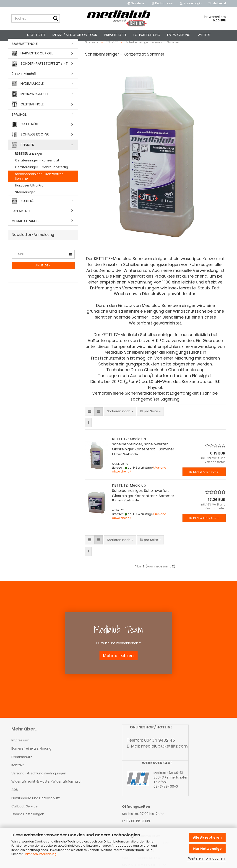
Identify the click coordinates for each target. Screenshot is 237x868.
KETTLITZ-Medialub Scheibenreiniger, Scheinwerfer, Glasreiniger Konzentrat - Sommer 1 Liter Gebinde (143, 459)
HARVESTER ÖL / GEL (32, 66)
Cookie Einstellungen (28, 827)
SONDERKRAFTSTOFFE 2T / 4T (40, 76)
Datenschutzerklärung (40, 854)
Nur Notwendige (207, 849)
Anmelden (43, 278)
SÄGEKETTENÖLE (25, 56)
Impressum (20, 753)
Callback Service (25, 819)
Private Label (115, 35)
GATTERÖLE (25, 137)
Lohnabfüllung (147, 35)
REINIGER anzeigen (29, 166)
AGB (15, 802)
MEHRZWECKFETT (30, 106)
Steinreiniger (25, 205)
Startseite (36, 35)
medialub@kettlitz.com (164, 759)
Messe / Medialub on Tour (75, 35)
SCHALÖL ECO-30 (30, 147)
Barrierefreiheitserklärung (31, 761)
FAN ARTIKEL (21, 224)
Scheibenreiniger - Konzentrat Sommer (39, 189)
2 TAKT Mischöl (24, 86)
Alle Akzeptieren (207, 837)
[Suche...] (55, 19)
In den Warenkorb (204, 484)
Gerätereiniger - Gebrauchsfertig (42, 180)
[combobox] (120, 424)
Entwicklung (179, 35)
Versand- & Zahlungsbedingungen (39, 786)
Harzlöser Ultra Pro (29, 198)
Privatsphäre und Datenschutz (36, 811)
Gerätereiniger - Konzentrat (37, 173)
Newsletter (136, 3)
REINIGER (23, 158)
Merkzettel (217, 3)
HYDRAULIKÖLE (28, 96)
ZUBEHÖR (24, 214)
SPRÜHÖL (19, 127)
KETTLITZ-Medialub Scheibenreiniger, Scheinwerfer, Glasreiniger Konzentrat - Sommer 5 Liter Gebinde (143, 506)
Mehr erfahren (118, 668)
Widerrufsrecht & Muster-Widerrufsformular (47, 794)
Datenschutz (22, 769)
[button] (162, 3)
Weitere (204, 35)
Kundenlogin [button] (191, 3)
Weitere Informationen (206, 858)
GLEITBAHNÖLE (28, 117)
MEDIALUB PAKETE (26, 233)
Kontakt (18, 778)
